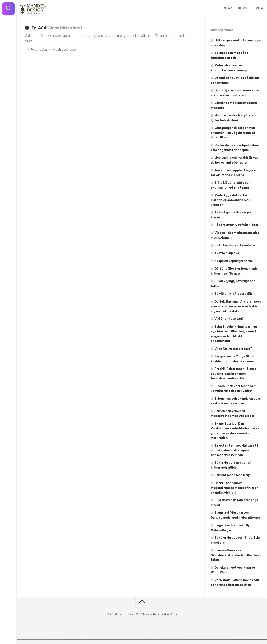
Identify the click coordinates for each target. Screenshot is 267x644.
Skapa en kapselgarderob (234, 261)
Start (221, 8)
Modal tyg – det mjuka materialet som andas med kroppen (230, 200)
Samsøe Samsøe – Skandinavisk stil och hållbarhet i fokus (236, 555)
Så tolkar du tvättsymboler (235, 245)
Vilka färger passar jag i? (233, 348)
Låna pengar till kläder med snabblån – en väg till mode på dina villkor (233, 133)
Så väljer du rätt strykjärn (234, 294)
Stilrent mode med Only (232, 475)
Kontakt (251, 8)
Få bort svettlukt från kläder (236, 225)
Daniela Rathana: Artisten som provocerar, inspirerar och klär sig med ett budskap (236, 306)
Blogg (235, 8)
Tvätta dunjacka (227, 253)
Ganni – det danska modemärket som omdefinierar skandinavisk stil (234, 488)
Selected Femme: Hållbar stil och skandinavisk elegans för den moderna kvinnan (234, 450)
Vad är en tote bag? (229, 319)
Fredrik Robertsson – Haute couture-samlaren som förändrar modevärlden (234, 373)
